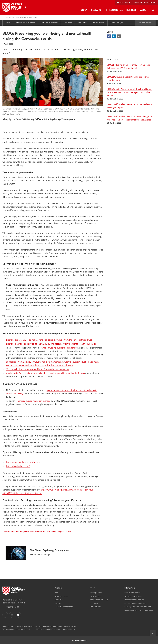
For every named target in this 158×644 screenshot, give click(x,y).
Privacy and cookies (132, 593)
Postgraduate (95, 596)
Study (92, 588)
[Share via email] (119, 36)
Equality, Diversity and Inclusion (138, 607)
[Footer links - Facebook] (5, 615)
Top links (59, 588)
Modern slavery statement (135, 603)
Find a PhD (94, 603)
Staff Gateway (21, 17)
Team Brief (68, 23)
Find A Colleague (117, 23)
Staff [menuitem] (137, 2)
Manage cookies (79, 640)
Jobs (56, 593)
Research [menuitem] (97, 10)
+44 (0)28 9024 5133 (11, 607)
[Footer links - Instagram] (12, 615)
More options (145, 23)
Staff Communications (49, 23)
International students (99, 600)
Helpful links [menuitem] (123, 3)
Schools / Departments (64, 607)
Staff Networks (99, 23)
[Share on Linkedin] (114, 36)
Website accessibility (133, 596)
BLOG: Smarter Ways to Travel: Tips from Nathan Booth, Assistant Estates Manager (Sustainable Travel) (130, 92)
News (8, 23)
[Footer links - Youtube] (18, 615)
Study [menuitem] (84, 10)
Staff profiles (82, 23)
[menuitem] (153, 10)
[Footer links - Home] (14, 591)
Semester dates (61, 596)
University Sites (8, 17)
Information (130, 588)
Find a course (95, 607)
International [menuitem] (114, 10)
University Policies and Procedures (139, 610)
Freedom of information (134, 600)
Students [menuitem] (144, 2)
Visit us (58, 603)
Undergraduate (96, 593)
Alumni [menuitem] (153, 2)
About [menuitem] (144, 10)
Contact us (59, 600)
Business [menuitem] (131, 10)
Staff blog (33, 17)
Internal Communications (25, 23)
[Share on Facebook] (109, 36)
